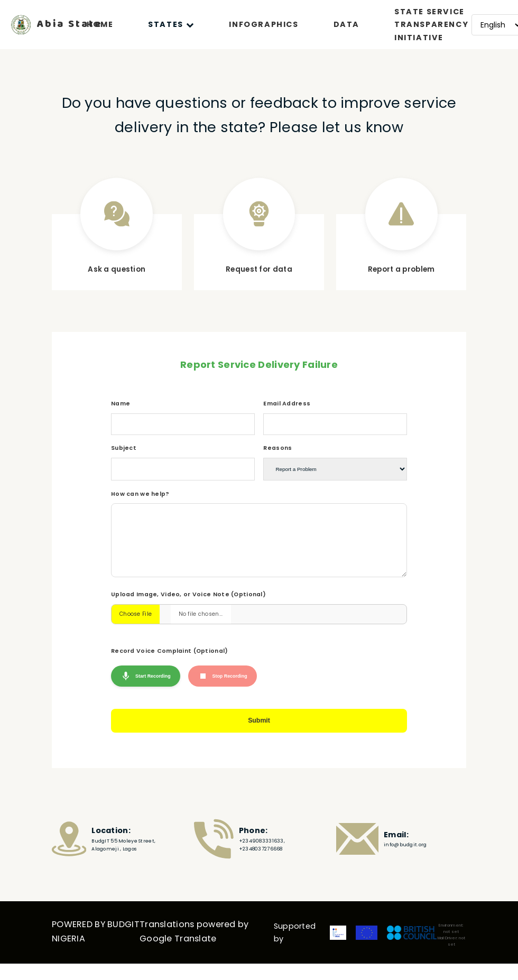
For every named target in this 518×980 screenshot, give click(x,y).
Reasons (277, 448)
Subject (124, 448)
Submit (259, 739)
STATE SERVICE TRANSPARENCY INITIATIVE (431, 25)
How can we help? (140, 494)
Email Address (287, 404)
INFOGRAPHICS (263, 24)
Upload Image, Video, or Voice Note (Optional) (188, 610)
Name (121, 404)
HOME (100, 24)
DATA (346, 24)
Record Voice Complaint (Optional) (170, 667)
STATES (171, 24)
